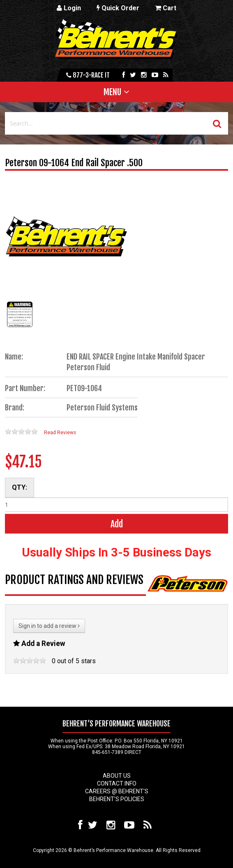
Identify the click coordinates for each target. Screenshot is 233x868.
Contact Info (117, 783)
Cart (166, 8)
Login (69, 8)
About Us (117, 776)
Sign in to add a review (49, 626)
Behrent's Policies (117, 799)
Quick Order (118, 8)
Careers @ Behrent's (117, 791)
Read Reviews (60, 433)
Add (117, 524)
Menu (112, 92)
